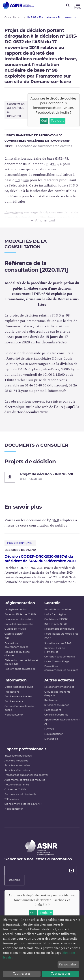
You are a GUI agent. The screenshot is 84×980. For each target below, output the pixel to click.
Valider (14, 880)
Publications (12, 692)
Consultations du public (19, 624)
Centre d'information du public (19, 708)
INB (59, 158)
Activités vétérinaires (17, 770)
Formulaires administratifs (20, 794)
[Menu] (78, 5)
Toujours (58, 121)
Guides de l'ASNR (15, 629)
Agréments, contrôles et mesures (25, 780)
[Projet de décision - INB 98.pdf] (42, 477)
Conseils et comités (56, 715)
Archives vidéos (14, 701)
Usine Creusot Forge (57, 662)
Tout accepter (61, 974)
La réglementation (16, 610)
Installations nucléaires (18, 756)
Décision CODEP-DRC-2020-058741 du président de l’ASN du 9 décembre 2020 (40, 559)
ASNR (54, 520)
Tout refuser (22, 974)
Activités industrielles (17, 765)
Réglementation (20, 603)
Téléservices (12, 799)
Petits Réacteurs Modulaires (61, 634)
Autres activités (59, 680)
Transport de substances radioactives (26, 775)
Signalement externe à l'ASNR (23, 804)
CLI (46, 724)
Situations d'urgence (57, 705)
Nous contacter (14, 715)
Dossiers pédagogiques (19, 687)
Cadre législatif (14, 634)
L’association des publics (19, 619)
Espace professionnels (26, 749)
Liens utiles (51, 739)
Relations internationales (59, 687)
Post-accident (53, 710)
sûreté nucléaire (38, 358)
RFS (7, 639)
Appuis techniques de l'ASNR (62, 720)
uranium (22, 180)
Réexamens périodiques (59, 629)
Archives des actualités (18, 697)
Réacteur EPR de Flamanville (55, 650)
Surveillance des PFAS (58, 643)
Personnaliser (68, 964)
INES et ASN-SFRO (56, 624)
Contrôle (52, 603)
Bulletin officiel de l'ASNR (20, 615)
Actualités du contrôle (58, 610)
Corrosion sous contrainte (60, 657)
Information (16, 680)
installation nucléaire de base (31, 158)
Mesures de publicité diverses (17, 654)
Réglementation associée (20, 669)
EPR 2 (48, 639)
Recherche (51, 700)
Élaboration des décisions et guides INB (21, 662)
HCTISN (49, 729)
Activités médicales (16, 761)
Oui (44, 121)
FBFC (51, 164)
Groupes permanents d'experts (57, 694)
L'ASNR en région (55, 615)
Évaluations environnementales (16, 645)
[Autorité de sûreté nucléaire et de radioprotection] (18, 5)
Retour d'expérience (17, 785)
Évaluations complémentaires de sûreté (61, 668)
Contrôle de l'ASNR (56, 619)
